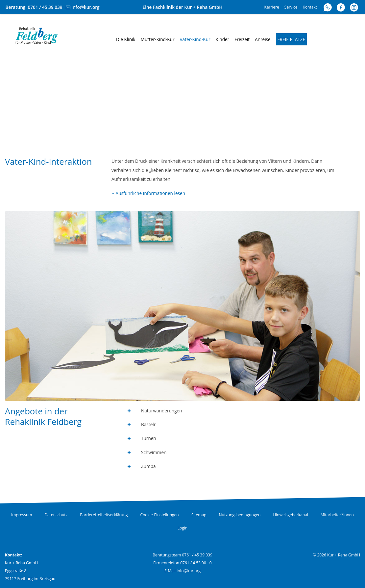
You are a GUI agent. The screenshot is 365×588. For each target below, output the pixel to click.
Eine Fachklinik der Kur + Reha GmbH (183, 7)
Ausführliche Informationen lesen (148, 193)
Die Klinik (126, 39)
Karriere (272, 7)
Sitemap (199, 515)
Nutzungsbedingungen (240, 515)
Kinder (223, 39)
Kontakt (310, 7)
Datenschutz (56, 515)
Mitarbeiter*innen (337, 515)
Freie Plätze (292, 39)
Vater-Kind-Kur (195, 39)
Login (183, 528)
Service (291, 7)
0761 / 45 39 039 (45, 7)
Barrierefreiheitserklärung (104, 515)
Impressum (22, 515)
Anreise (263, 39)
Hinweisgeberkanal (290, 515)
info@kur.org (85, 7)
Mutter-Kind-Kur (158, 39)
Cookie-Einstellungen (160, 515)
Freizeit (242, 39)
